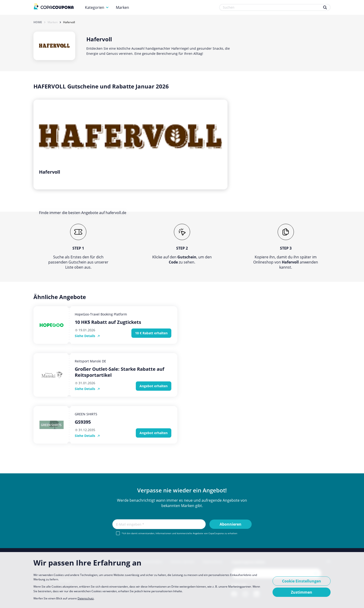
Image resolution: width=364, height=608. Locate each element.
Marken (122, 7)
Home (38, 22)
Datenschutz (86, 598)
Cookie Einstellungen (302, 581)
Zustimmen (302, 592)
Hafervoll (69, 22)
